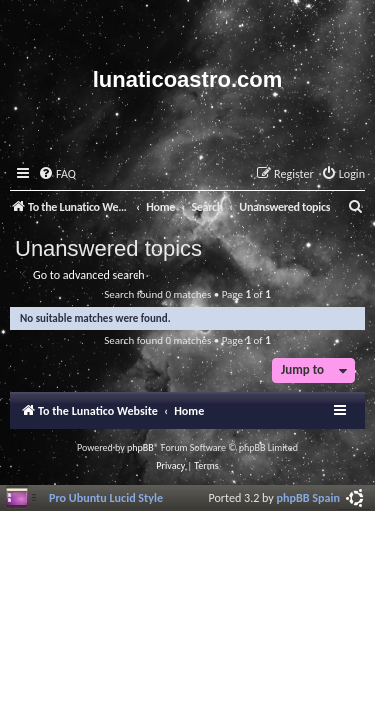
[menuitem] (57, 174)
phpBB (140, 447)
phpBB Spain (308, 497)
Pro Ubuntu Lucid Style (106, 497)
